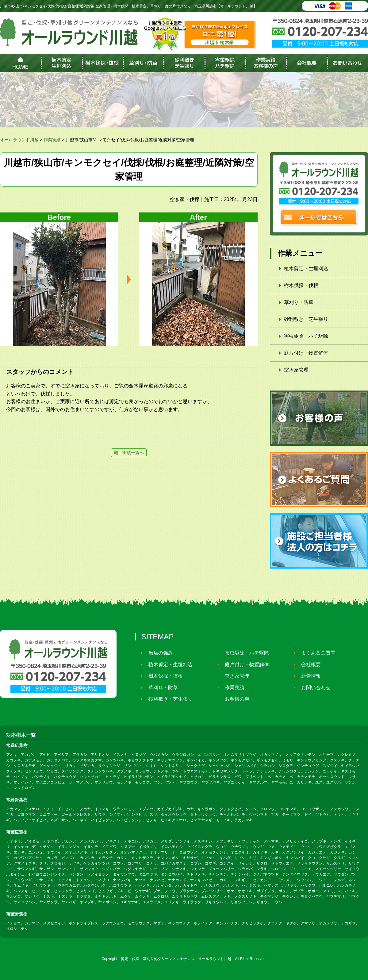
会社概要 (309, 665)
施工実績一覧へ (129, 453)
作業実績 (232, 687)
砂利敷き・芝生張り (306, 319)
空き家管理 (296, 370)
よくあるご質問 (316, 653)
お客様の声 (235, 699)
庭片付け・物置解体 (306, 353)
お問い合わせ (313, 687)
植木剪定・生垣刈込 (306, 268)
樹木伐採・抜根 (163, 676)
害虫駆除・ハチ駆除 (306, 336)
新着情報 (309, 676)
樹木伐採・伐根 (301, 285)
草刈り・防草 (299, 302)
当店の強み (158, 653)
